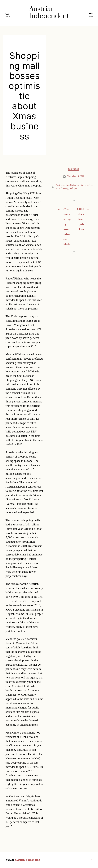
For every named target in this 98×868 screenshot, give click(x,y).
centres (66, 185)
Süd (71, 188)
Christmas (74, 185)
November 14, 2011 (75, 176)
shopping (65, 188)
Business (74, 169)
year (76, 188)
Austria (59, 185)
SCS (58, 188)
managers (88, 185)
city (81, 185)
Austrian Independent (27, 860)
